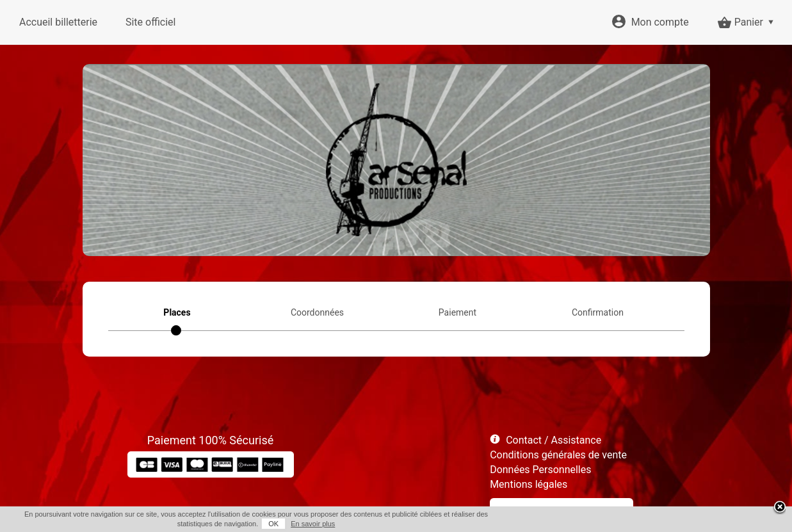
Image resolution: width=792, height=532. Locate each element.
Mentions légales (529, 484)
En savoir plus (313, 524)
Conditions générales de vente (558, 455)
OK (273, 524)
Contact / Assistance (554, 440)
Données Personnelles (540, 470)
